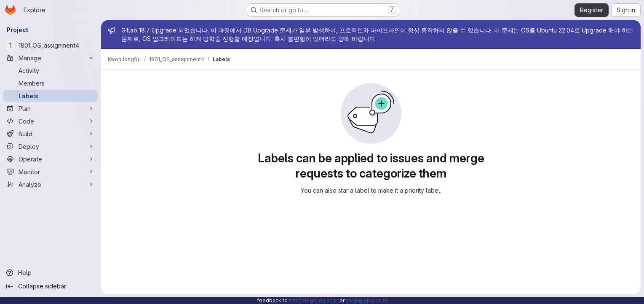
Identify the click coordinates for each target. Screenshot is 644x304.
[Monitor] (51, 172)
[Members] (51, 83)
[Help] (51, 273)
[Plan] (51, 108)
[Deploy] (51, 146)
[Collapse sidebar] (51, 286)
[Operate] (51, 159)
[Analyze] (51, 184)
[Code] (51, 121)
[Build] (51, 134)
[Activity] (51, 70)
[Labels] (51, 96)
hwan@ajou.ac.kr (367, 300)
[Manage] (51, 58)
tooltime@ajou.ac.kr (314, 300)
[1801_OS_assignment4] (51, 45)
